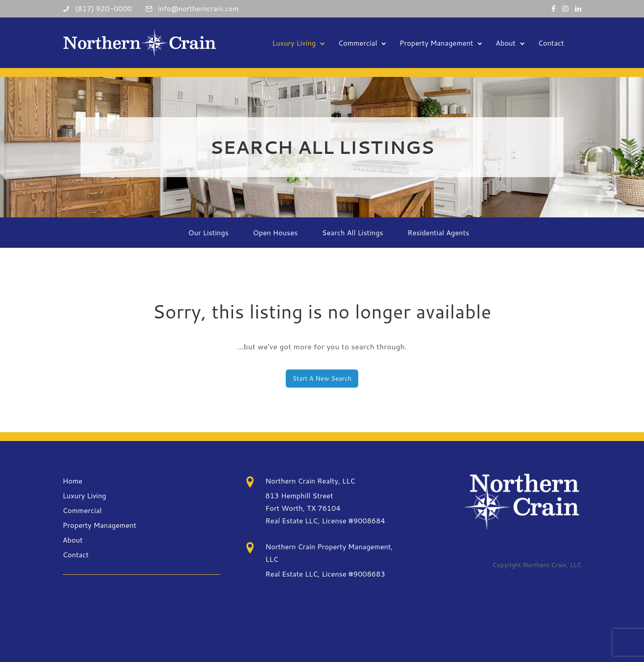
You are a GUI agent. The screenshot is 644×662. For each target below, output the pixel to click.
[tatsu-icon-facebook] (553, 8)
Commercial (357, 42)
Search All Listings (353, 232)
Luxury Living (293, 42)
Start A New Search (322, 378)
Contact (551, 42)
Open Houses (275, 232)
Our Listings (208, 232)
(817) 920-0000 (104, 8)
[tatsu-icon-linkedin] (578, 8)
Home (72, 481)
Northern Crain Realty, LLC (310, 481)
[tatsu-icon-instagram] (565, 8)
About (505, 42)
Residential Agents (438, 232)
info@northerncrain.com (198, 8)
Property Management (436, 42)
